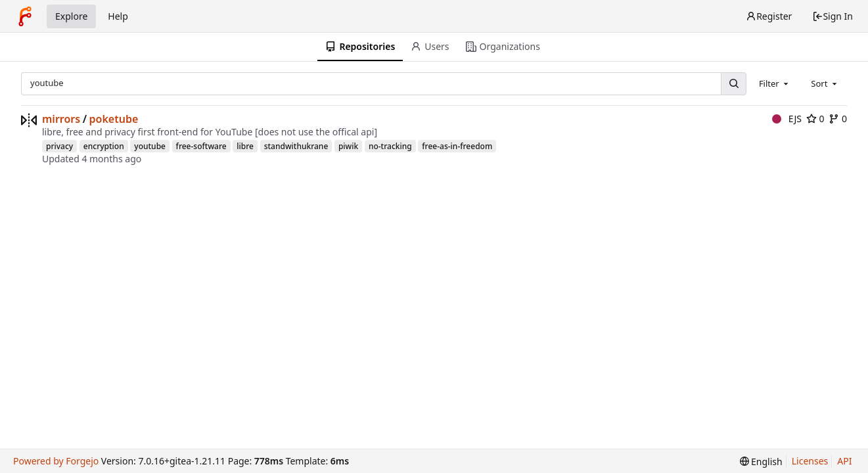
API (844, 461)
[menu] (761, 462)
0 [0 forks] (838, 119)
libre (245, 146)
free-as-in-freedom (457, 146)
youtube (150, 146)
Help (118, 16)
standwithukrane (296, 146)
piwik (348, 146)
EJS (787, 119)
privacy (59, 146)
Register (769, 16)
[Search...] (733, 84)
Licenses (810, 461)
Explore (71, 16)
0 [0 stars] (815, 119)
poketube (114, 119)
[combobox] (775, 83)
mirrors (61, 119)
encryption (104, 146)
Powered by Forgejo (56, 461)
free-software (201, 146)
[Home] (25, 16)
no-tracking (390, 146)
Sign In (833, 16)
